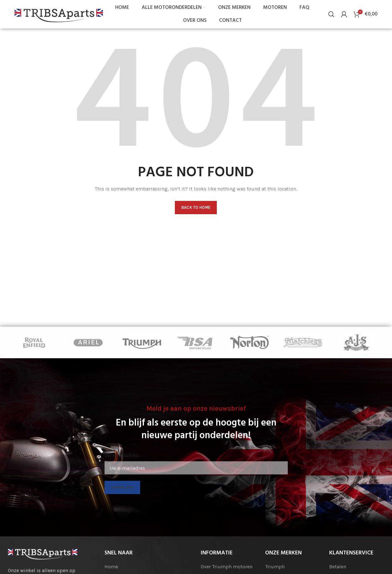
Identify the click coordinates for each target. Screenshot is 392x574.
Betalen (338, 567)
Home (111, 567)
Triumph (275, 567)
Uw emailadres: (122, 456)
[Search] (331, 14)
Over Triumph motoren (227, 567)
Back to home (196, 208)
